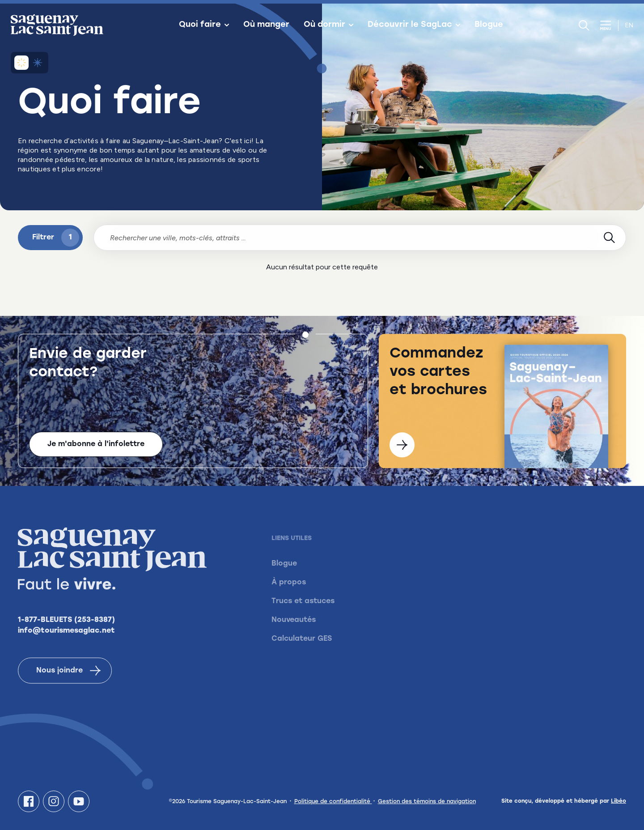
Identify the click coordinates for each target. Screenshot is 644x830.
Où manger (266, 25)
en (629, 25)
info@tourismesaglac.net (66, 643)
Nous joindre (68, 683)
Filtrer (56, 238)
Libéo (619, 801)
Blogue (489, 25)
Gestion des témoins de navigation (427, 802)
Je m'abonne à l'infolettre (96, 445)
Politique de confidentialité (333, 802)
